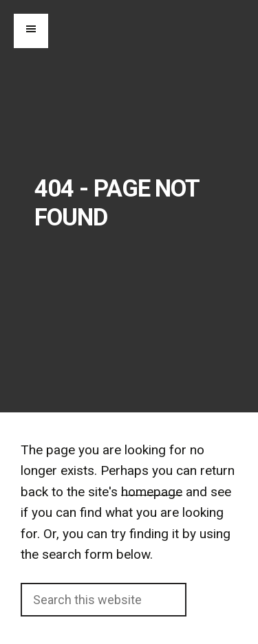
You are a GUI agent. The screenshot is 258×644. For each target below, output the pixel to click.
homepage (152, 492)
